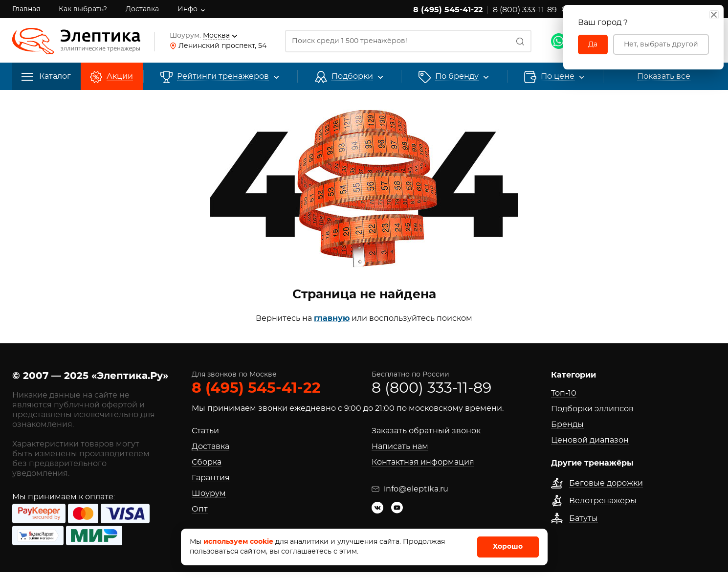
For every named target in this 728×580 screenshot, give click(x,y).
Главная (26, 9)
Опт (200, 509)
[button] (457, 77)
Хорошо (508, 547)
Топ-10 (564, 393)
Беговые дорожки (606, 483)
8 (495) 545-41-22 (448, 10)
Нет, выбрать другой (661, 45)
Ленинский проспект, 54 (222, 46)
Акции (120, 77)
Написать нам (400, 446)
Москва (216, 36)
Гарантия (211, 478)
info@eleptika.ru (410, 489)
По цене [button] (558, 77)
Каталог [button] (46, 77)
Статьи (205, 431)
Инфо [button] (188, 9)
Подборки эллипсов (592, 409)
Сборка (207, 462)
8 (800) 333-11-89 (525, 10)
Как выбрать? (83, 9)
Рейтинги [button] (223, 77)
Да (593, 45)
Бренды (567, 424)
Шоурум (209, 493)
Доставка (142, 9)
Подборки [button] (352, 77)
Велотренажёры (603, 501)
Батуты (584, 518)
